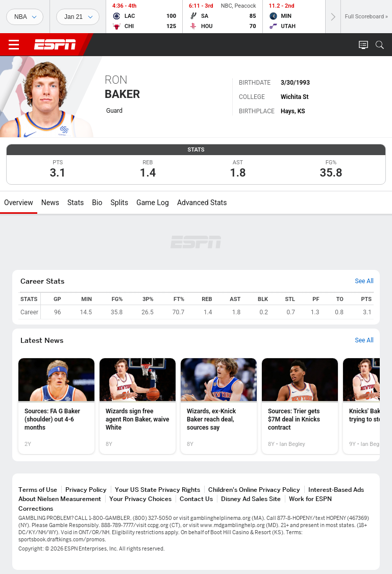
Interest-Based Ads (336, 490)
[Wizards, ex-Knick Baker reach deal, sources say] (219, 406)
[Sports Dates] (78, 17)
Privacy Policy (86, 490)
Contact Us (196, 499)
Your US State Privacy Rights (157, 490)
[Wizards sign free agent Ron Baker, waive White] (138, 406)
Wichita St (295, 97)
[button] (380, 45)
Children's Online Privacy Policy (254, 490)
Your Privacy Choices (140, 499)
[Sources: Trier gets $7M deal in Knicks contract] (300, 406)
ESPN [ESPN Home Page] (55, 44)
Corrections (36, 508)
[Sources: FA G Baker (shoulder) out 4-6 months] (56, 406)
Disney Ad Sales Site (251, 499)
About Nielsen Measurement (60, 499)
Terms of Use (38, 490)
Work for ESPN (310, 499)
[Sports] (25, 17)
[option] (56, 406)
